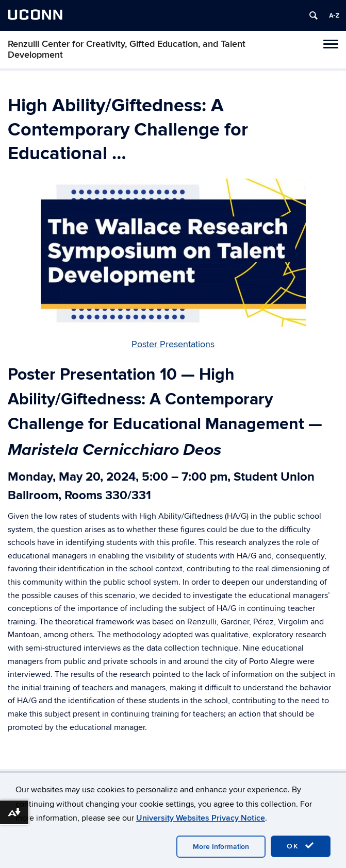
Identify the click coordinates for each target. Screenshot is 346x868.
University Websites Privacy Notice (201, 818)
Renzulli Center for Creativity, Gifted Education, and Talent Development (127, 49)
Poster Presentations (173, 344)
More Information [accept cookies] (221, 847)
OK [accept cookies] (301, 846)
